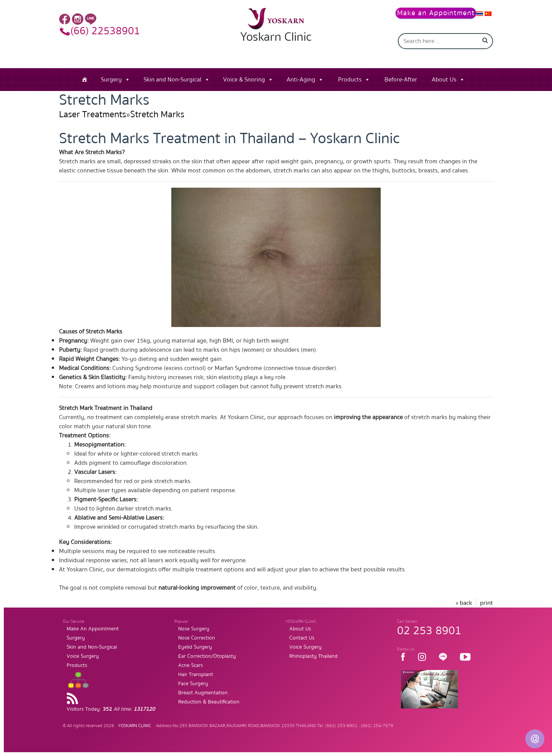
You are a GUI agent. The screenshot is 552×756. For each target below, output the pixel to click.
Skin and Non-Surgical (172, 80)
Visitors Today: (111, 709)
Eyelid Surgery (195, 647)
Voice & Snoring (244, 80)
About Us (444, 80)
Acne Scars (191, 665)
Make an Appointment (436, 13)
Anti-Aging (301, 80)
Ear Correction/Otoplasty (207, 656)
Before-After (401, 80)
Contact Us (302, 638)
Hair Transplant (196, 675)
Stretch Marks (157, 114)
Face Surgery (193, 684)
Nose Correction (197, 638)
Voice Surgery (83, 656)
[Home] (85, 80)
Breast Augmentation (203, 693)
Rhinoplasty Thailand (313, 656)
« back (464, 603)
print (487, 603)
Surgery (111, 80)
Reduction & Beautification (209, 702)
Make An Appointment (93, 629)
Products (350, 80)
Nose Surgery (194, 629)
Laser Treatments (93, 114)
